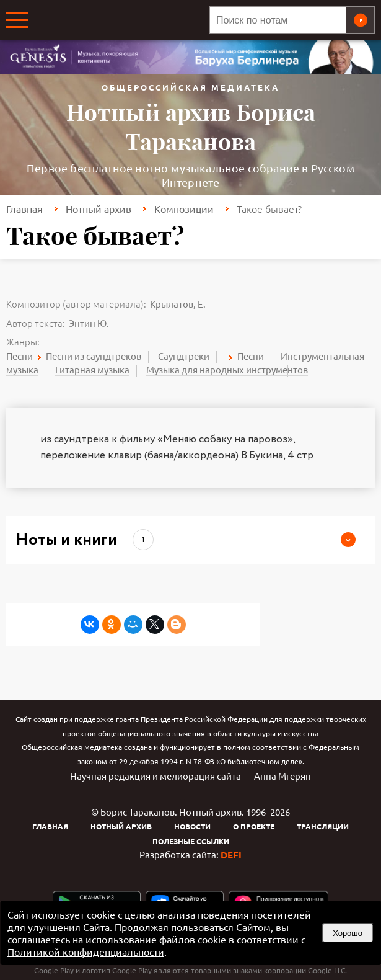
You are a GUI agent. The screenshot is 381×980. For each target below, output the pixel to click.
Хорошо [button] (348, 933)
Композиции (184, 208)
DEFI (231, 855)
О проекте (254, 826)
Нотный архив (99, 208)
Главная (24, 208)
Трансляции (323, 826)
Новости (192, 826)
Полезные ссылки (191, 841)
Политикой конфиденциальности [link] (86, 951)
